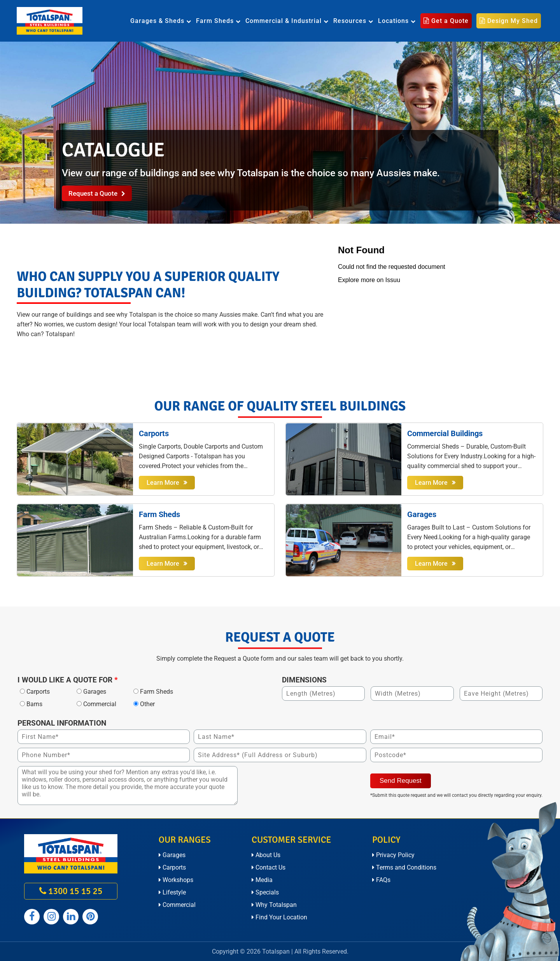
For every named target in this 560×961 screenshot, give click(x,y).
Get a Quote (446, 21)
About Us (266, 855)
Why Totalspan (274, 905)
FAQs (381, 880)
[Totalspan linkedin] (71, 917)
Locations (397, 21)
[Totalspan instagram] (51, 917)
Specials (265, 892)
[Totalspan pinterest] (90, 917)
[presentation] (301, 781)
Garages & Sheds (161, 21)
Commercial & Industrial (287, 21)
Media (262, 880)
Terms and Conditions (404, 867)
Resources (353, 21)
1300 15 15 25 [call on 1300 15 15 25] (71, 891)
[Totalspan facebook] (32, 917)
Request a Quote (97, 193)
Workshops (176, 880)
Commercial (177, 905)
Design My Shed (509, 21)
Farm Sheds (218, 21)
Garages (172, 855)
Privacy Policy (393, 855)
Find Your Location (279, 917)
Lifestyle (172, 892)
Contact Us (269, 867)
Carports (172, 867)
